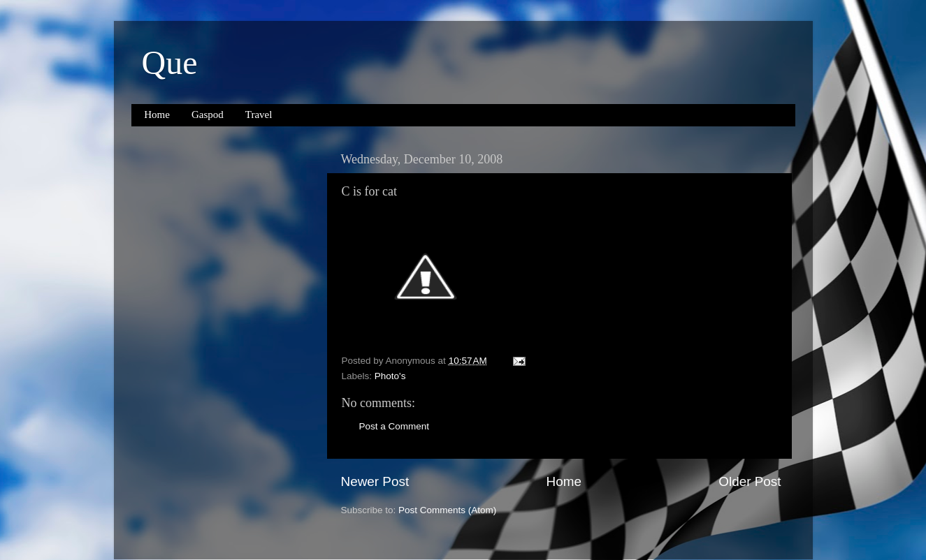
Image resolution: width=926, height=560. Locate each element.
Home (157, 115)
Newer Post (375, 481)
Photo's (390, 376)
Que (170, 62)
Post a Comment (395, 426)
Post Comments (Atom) (447, 510)
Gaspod (208, 115)
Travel (259, 115)
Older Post (750, 481)
